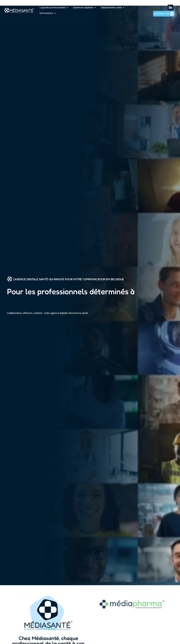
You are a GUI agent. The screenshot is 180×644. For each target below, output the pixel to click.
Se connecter (162, 14)
